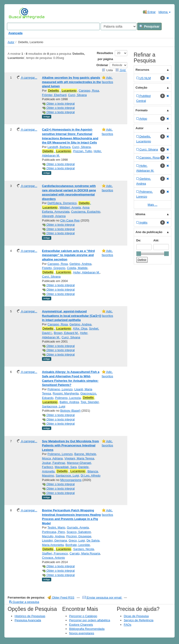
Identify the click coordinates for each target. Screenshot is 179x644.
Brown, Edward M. (66, 333)
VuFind (16, 13)
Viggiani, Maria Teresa (79, 458)
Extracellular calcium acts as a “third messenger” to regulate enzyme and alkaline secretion (68, 255)
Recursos (142, 70)
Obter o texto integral (58, 104)
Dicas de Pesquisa (136, 616)
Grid (121, 70)
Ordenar (102, 65)
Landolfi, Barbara (59, 147)
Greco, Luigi (77, 540)
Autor (11, 42)
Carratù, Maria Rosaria (85, 553)
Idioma (165, 12)
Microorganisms (71, 480)
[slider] (139, 254)
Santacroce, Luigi (54, 406)
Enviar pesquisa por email (102, 598)
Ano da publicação (149, 232)
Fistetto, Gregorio (54, 268)
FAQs (128, 625)
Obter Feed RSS (61, 598)
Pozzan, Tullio (83, 151)
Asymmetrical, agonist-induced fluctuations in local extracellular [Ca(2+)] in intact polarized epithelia (72, 316)
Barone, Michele (85, 454)
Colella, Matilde (77, 268)
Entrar (149, 12)
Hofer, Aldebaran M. (87, 272)
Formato (142, 110)
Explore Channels (81, 625)
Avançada (15, 33)
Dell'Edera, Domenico (62, 203)
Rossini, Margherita (66, 393)
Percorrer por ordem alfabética (89, 620)
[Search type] (119, 26)
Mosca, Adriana (52, 458)
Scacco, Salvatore (79, 532)
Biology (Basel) (70, 411)
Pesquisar (149, 26)
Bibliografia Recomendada (87, 629)
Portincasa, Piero (53, 532)
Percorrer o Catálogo (83, 616)
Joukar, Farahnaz (54, 463)
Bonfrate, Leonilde (78, 545)
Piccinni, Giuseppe (79, 536)
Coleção (142, 88)
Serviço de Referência (139, 620)
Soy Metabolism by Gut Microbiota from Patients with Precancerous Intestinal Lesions (70, 445)
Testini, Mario (56, 527)
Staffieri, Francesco (55, 553)
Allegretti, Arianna (54, 216)
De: (139, 240)
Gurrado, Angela (78, 527)
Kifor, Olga (80, 328)
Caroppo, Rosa (89, 91)
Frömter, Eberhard (54, 95)
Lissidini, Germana (54, 540)
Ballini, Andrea (69, 402)
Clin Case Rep (70, 220)
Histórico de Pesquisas (30, 616)
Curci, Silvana (77, 95)
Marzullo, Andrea (53, 536)
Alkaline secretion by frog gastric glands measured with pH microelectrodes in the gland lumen (71, 82)
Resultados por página (105, 56)
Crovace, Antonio (53, 558)
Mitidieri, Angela (70, 207)
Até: (156, 240)
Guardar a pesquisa (24, 602)
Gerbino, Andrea (81, 264)
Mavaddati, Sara (66, 467)
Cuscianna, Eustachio (86, 212)
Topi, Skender (90, 402)
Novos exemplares (82, 633)
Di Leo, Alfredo (91, 476)
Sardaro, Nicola (84, 549)
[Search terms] (53, 26)
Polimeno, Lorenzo (60, 389)
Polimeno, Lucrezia (68, 398)
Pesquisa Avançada (28, 620)
